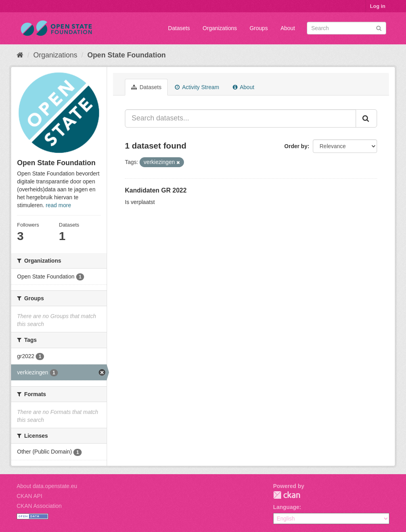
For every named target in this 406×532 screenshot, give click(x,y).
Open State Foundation (126, 55)
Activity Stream (197, 87)
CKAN (287, 495)
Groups (259, 28)
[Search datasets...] (240, 118)
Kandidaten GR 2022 (156, 190)
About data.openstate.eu (47, 486)
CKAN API (30, 496)
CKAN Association (39, 506)
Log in (378, 6)
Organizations (220, 28)
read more (58, 205)
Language (286, 507)
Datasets (179, 28)
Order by (296, 146)
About (288, 28)
